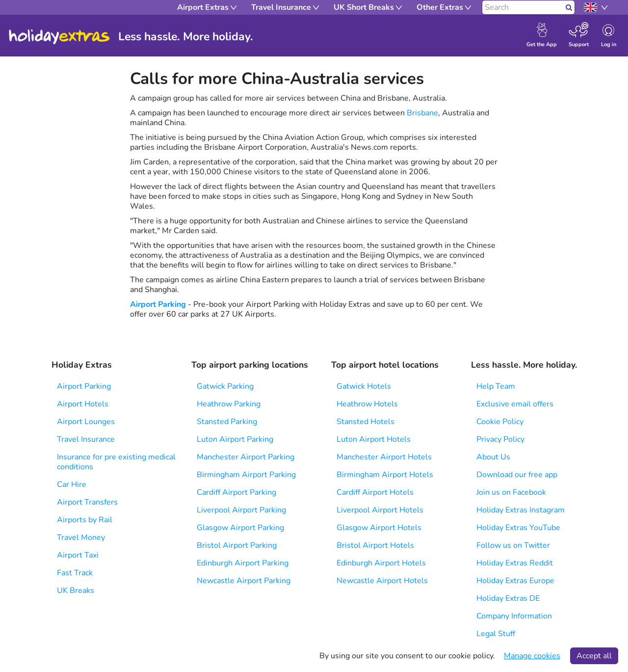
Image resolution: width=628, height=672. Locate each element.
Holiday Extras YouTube (518, 528)
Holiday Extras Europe (515, 581)
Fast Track (75, 573)
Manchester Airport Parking (246, 457)
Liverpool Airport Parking (241, 510)
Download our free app (517, 475)
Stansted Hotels (366, 422)
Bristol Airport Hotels (375, 545)
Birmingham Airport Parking (246, 475)
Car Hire (72, 484)
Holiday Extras (59, 37)
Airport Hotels (83, 404)
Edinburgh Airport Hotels (381, 563)
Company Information (514, 616)
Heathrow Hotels (367, 404)
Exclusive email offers (515, 404)
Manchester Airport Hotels (384, 457)
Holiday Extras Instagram (521, 510)
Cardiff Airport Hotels (375, 492)
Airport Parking (158, 304)
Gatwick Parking (225, 386)
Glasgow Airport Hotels (379, 528)
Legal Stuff (496, 634)
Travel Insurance (86, 439)
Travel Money (81, 538)
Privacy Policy (500, 439)
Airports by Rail (85, 520)
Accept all (594, 656)
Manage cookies (532, 656)
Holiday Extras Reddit (515, 563)
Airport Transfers (87, 502)
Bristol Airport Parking (237, 545)
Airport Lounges (86, 422)
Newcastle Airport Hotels (382, 581)
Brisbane (422, 113)
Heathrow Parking (229, 404)
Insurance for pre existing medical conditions (116, 462)
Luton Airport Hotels (374, 439)
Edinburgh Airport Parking (243, 563)
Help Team (496, 386)
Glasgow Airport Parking (240, 528)
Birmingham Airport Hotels (385, 475)
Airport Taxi (78, 555)
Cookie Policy (500, 422)
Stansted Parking (227, 422)
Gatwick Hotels (364, 386)
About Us (493, 457)
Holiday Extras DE (508, 598)
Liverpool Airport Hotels (380, 510)
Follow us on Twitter (513, 545)
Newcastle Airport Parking (244, 581)
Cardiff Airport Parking (236, 492)
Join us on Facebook (511, 492)
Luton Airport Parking (235, 439)
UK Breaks (76, 591)
